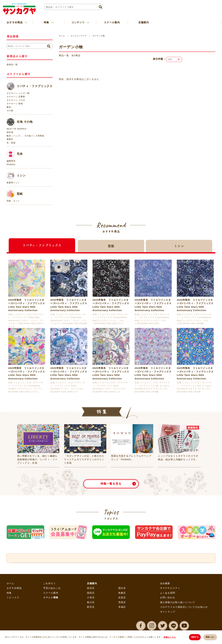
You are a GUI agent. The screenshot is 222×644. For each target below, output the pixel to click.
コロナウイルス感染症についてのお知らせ (184, 607)
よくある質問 (168, 593)
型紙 (15, 194)
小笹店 (91, 597)
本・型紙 (11, 143)
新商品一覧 (12, 65)
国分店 (122, 588)
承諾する (195, 637)
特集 (9, 593)
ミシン (16, 176)
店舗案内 (144, 22)
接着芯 (10, 139)
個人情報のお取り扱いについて (178, 602)
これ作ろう (49, 583)
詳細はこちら (170, 637)
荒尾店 (122, 602)
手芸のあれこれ (52, 588)
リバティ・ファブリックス (30, 86)
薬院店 (91, 593)
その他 (10, 111)
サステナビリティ (170, 588)
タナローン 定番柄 (16, 97)
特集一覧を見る (111, 484)
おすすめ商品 (14, 588)
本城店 (122, 607)
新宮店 (91, 607)
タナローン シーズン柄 (18, 93)
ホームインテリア (79, 36)
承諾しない (210, 637)
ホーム (62, 36)
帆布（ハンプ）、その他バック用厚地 (25, 136)
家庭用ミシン (13, 183)
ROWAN (11, 164)
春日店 (91, 602)
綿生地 (10, 132)
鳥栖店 (122, 593)
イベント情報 (51, 597)
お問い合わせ (168, 597)
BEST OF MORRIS (17, 129)
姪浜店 (91, 588)
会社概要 (165, 583)
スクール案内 (112, 22)
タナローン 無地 (15, 104)
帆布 (9, 107)
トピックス (13, 597)
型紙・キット (13, 201)
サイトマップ (168, 612)
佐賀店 (122, 597)
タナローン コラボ (16, 100)
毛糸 (15, 154)
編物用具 (11, 161)
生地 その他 (20, 122)
